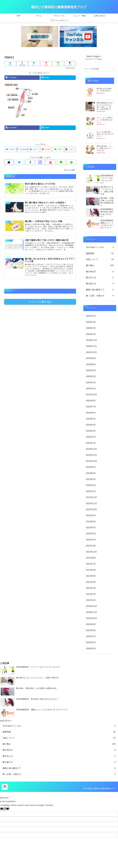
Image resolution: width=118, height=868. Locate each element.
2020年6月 (91, 642)
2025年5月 (91, 370)
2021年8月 (91, 558)
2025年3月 (91, 376)
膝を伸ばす (100, 272)
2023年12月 (91, 449)
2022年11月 (91, 503)
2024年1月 (91, 443)
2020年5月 (91, 649)
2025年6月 (91, 364)
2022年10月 (91, 509)
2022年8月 (91, 522)
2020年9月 (91, 624)
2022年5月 (91, 534)
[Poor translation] (6, 809)
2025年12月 (91, 340)
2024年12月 (91, 395)
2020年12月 (91, 606)
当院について (100, 259)
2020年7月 (91, 636)
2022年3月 (91, 546)
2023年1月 (91, 491)
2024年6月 (91, 413)
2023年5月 (91, 479)
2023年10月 (91, 461)
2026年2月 (91, 328)
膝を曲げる (100, 284)
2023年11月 (91, 455)
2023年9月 (91, 467)
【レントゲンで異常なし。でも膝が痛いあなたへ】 (105, 120)
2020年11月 (91, 612)
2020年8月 (91, 630)
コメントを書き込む (40, 302)
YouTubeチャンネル (100, 247)
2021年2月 (91, 594)
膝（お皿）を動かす (100, 296)
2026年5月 (91, 316)
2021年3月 (91, 588)
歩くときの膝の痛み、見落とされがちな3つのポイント (105, 134)
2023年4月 (91, 485)
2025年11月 (91, 346)
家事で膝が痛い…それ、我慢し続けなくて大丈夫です (105, 148)
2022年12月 (91, 497)
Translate (97, 59)
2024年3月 (91, 431)
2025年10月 (91, 352)
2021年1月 (91, 600)
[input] (100, 69)
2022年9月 (91, 515)
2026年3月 (91, 322)
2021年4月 (91, 582)
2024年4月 (91, 425)
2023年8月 (91, 473)
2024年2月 (91, 437)
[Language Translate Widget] (94, 56)
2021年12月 (91, 552)
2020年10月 (91, 618)
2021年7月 (91, 564)
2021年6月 (91, 570)
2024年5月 (91, 419)
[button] (114, 69)
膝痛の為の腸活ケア (100, 290)
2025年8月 (91, 358)
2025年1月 (91, 389)
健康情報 (100, 253)
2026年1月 (91, 334)
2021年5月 (91, 576)
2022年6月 (91, 528)
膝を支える (100, 278)
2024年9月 (91, 401)
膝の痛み (100, 265)
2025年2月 (91, 383)
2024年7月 (91, 407)
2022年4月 (91, 540)
